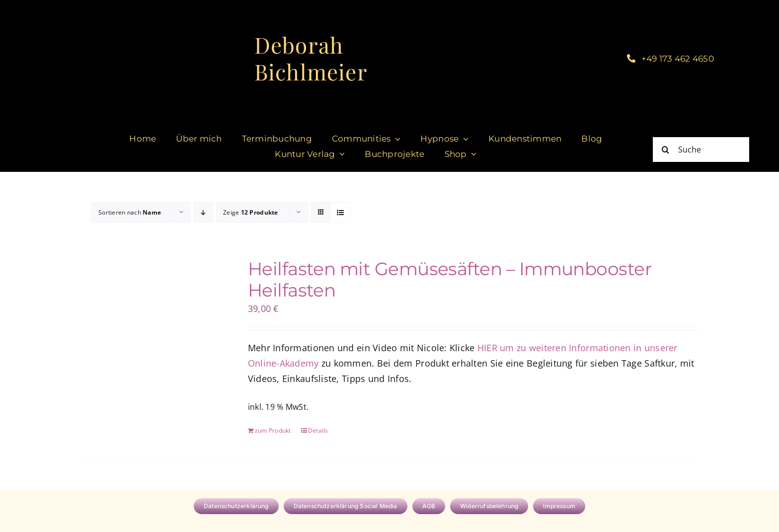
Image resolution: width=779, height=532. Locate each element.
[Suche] (701, 150)
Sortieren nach (130, 212)
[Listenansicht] (341, 212)
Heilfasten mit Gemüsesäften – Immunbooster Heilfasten (450, 279)
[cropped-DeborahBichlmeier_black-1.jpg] (183, 9)
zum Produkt (273, 430)
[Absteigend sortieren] (203, 212)
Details (318, 430)
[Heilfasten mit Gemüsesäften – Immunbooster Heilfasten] (152, 311)
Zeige (251, 212)
